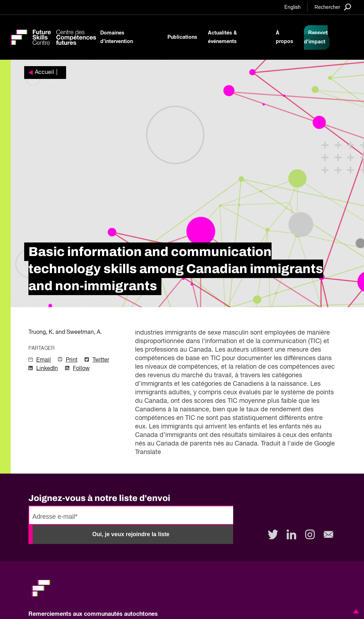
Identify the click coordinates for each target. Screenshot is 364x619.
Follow (81, 369)
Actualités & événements (223, 37)
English (293, 7)
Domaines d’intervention (117, 37)
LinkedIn (47, 369)
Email (44, 360)
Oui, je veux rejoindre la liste (131, 534)
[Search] (333, 7)
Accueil (44, 73)
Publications (182, 37)
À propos (285, 37)
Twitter (101, 360)
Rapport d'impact (316, 38)
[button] (355, 611)
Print (72, 360)
